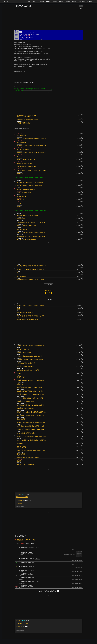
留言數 (32, 543)
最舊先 (27, 543)
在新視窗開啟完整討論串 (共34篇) (49, 591)
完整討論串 (20, 540)
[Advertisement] (48, 20)
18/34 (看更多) (23, 39)
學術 (22, 494)
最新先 (22, 543)
